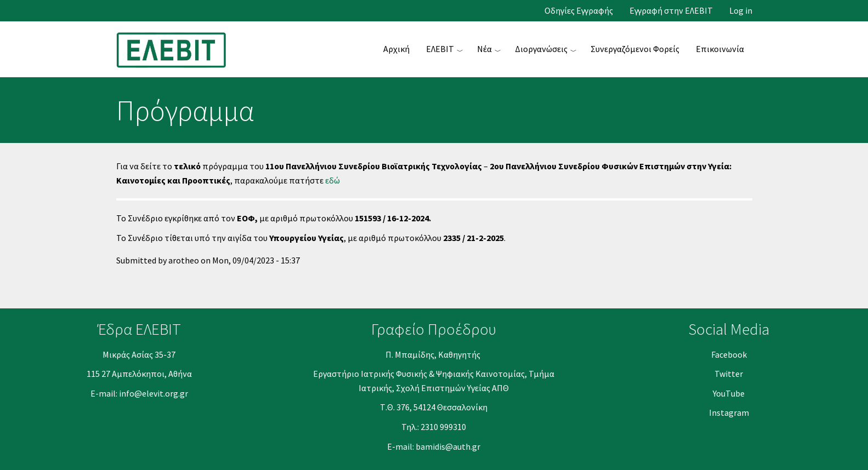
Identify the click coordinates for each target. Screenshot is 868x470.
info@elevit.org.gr (154, 393)
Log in (741, 11)
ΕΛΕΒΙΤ (440, 49)
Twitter (729, 374)
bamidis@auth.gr (448, 446)
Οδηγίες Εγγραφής (579, 11)
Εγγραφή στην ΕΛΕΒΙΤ (671, 11)
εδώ (333, 180)
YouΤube (729, 393)
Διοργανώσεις (541, 49)
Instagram (729, 412)
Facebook (729, 354)
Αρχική (396, 49)
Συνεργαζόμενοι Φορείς (635, 49)
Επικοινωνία (720, 49)
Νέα (484, 49)
